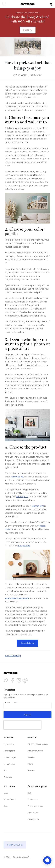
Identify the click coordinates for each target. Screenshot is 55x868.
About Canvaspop (35, 751)
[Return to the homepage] (28, 4)
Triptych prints (9, 764)
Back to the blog (13, 656)
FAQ (29, 793)
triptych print (38, 506)
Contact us (32, 800)
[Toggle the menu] (4, 4)
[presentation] (22, 725)
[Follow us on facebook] (12, 680)
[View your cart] (51, 4)
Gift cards (8, 777)
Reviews (31, 757)
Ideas (6, 793)
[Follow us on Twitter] (6, 680)
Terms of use (33, 813)
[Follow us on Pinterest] (25, 680)
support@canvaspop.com (17, 598)
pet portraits (24, 546)
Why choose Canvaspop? (38, 744)
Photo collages (10, 757)
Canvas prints (9, 744)
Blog (5, 806)
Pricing (30, 764)
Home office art (10, 800)
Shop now (28, 30)
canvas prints (17, 477)
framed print (22, 497)
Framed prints (9, 751)
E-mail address (11, 703)
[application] (47, 860)
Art (5, 771)
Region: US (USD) (15, 845)
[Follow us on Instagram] (19, 680)
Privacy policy (33, 819)
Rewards (31, 771)
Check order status (35, 806)
